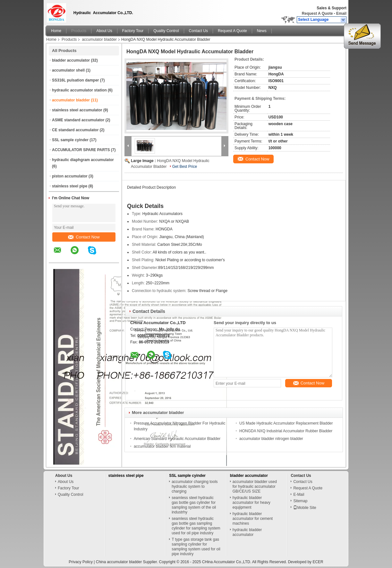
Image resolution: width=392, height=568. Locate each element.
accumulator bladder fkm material (162, 446)
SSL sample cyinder (70, 140)
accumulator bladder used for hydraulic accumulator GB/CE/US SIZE (255, 486)
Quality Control (166, 31)
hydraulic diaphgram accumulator (83, 160)
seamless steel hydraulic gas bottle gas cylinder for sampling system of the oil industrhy (194, 505)
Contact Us (198, 31)
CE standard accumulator (75, 130)
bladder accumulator (71, 60)
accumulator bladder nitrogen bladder (271, 439)
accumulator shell (68, 70)
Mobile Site (305, 508)
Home (56, 31)
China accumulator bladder (119, 562)
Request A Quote (317, 13)
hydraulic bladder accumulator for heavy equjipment (251, 503)
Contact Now (84, 237)
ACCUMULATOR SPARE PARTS (81, 150)
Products (79, 31)
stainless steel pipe (70, 186)
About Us (104, 31)
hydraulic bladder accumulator (247, 532)
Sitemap (300, 501)
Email (341, 13)
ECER (318, 562)
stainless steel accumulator (77, 110)
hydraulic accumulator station (79, 90)
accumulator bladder (99, 39)
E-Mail (299, 495)
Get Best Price (185, 167)
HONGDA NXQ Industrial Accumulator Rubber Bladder (286, 431)
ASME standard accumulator (78, 120)
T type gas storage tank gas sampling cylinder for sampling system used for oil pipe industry (196, 547)
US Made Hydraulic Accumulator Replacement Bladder (286, 423)
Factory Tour (133, 31)
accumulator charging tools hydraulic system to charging (195, 486)
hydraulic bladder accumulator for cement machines (253, 519)
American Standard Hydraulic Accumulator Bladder (177, 439)
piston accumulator (70, 176)
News (262, 31)
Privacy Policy (81, 562)
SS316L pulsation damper (76, 80)
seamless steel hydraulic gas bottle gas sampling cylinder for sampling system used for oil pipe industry (196, 526)
